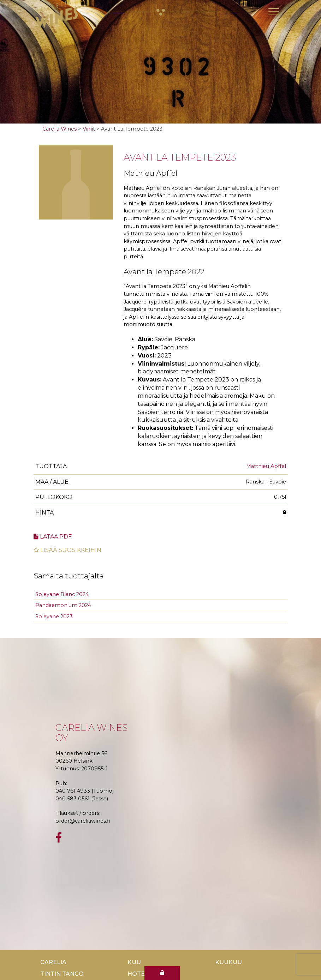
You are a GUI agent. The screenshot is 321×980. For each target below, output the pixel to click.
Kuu (134, 962)
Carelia (53, 962)
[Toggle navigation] (274, 11)
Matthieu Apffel (266, 466)
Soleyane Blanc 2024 (62, 594)
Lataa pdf (53, 537)
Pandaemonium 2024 (63, 605)
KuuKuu (228, 962)
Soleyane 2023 (54, 617)
